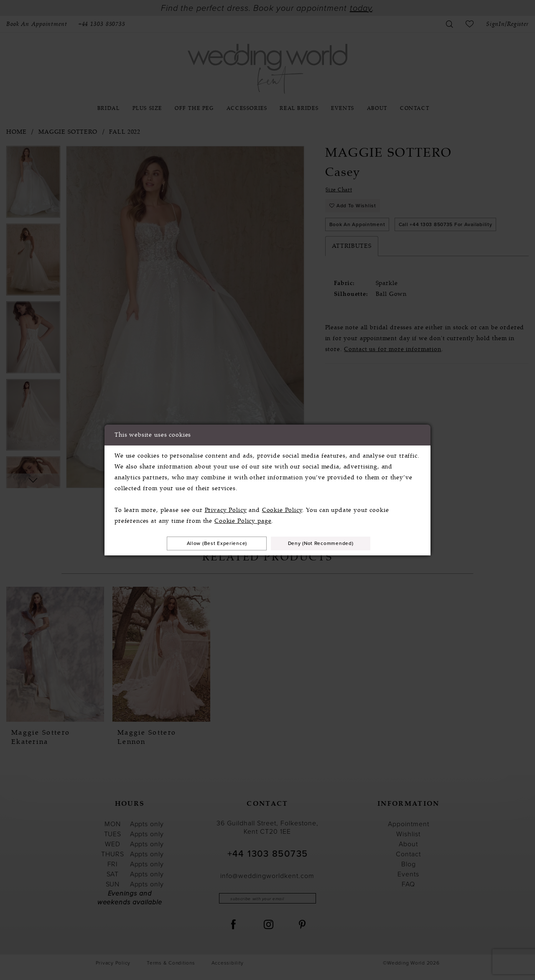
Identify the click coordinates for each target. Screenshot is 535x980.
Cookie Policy (282, 509)
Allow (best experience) (208, 543)
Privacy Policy (226, 509)
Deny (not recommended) (330, 543)
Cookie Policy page (243, 520)
